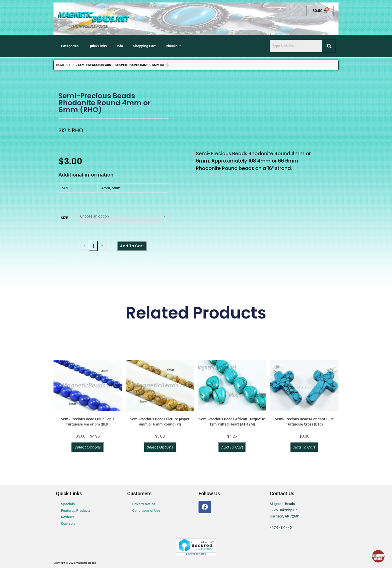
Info (120, 46)
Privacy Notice (144, 506)
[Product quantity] (90, 246)
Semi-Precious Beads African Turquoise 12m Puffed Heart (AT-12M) (232, 423)
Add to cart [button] (232, 449)
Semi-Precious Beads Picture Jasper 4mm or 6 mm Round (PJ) (160, 423)
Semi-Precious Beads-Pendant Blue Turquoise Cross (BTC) (304, 423)
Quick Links (98, 46)
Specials (68, 506)
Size (64, 218)
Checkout (173, 46)
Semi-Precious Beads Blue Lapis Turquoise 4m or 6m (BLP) (87, 423)
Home (60, 65)
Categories (70, 46)
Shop (71, 65)
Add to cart (132, 246)
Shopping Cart (144, 46)
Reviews (68, 519)
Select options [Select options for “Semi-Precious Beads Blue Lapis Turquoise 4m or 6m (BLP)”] (88, 449)
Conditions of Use (146, 512)
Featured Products (76, 512)
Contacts (68, 525)
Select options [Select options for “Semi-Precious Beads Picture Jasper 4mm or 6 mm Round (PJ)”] (160, 449)
